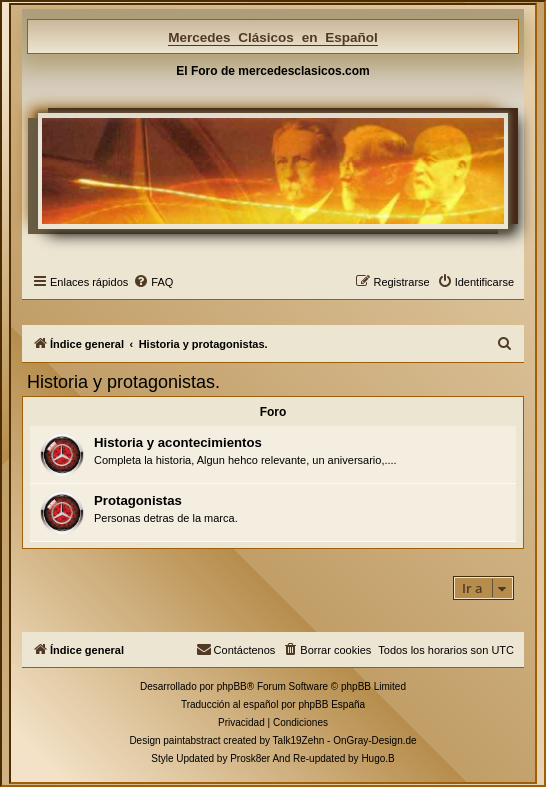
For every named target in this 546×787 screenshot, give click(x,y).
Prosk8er (250, 758)
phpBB (232, 686)
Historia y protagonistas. (123, 382)
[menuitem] (153, 282)
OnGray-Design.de (374, 740)
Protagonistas (138, 500)
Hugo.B (377, 758)
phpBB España (331, 704)
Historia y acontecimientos (178, 442)
